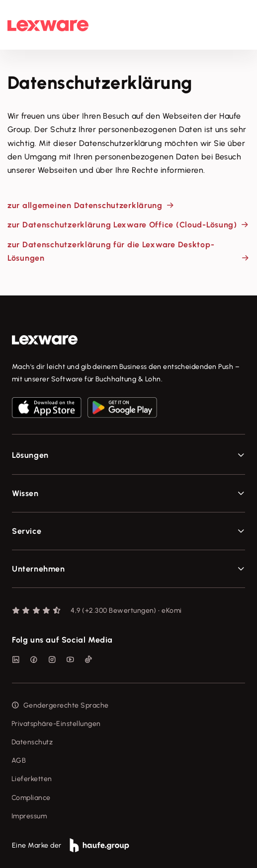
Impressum (29, 816)
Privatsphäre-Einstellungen (56, 724)
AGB (19, 760)
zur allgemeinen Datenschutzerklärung (85, 205)
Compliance (31, 798)
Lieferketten (32, 779)
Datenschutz (32, 742)
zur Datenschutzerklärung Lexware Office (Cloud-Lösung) (122, 225)
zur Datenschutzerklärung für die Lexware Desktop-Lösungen (111, 251)
